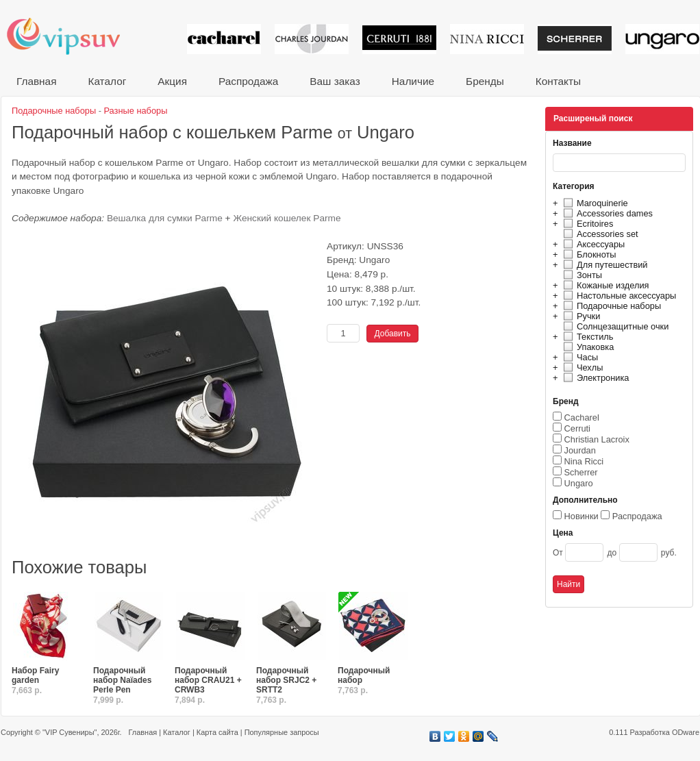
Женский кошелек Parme (287, 218)
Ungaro (579, 483)
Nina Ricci (584, 461)
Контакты (558, 81)
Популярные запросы (282, 732)
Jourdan (580, 450)
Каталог (107, 81)
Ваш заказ (335, 81)
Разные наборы (136, 111)
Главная (36, 81)
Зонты (581, 275)
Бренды (485, 81)
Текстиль (587, 337)
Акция (172, 81)
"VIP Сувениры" (70, 732)
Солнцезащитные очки (614, 326)
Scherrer (581, 472)
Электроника (594, 378)
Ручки (580, 316)
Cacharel (582, 417)
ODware (686, 732)
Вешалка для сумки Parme (165, 218)
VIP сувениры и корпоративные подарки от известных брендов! (73, 36)
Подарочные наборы (610, 306)
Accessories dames (606, 213)
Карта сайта (217, 732)
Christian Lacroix (597, 439)
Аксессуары (592, 244)
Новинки (582, 516)
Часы (579, 357)
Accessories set (599, 234)
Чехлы (581, 367)
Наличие (413, 81)
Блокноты (588, 254)
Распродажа (248, 81)
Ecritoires (586, 224)
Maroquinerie (594, 203)
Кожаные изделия (604, 285)
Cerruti (577, 428)
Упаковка (587, 347)
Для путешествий (604, 265)
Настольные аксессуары (618, 296)
